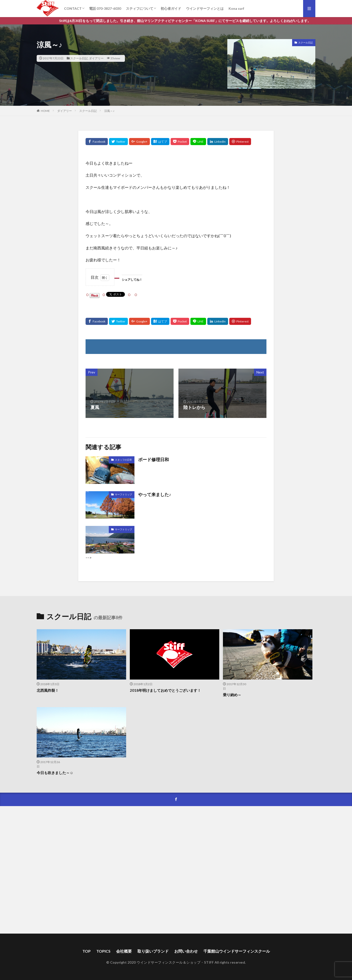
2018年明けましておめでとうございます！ (165, 690)
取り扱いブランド (153, 951)
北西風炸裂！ (48, 690)
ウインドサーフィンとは (205, 8)
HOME (45, 111)
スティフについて (140, 8)
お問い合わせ (186, 951)
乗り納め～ (232, 695)
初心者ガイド (171, 8)
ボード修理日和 (154, 459)
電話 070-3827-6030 (105, 8)
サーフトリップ (123, 494)
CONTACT (73, 8)
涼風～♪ (109, 111)
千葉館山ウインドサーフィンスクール (237, 951)
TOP (87, 951)
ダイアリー (96, 58)
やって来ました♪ (155, 494)
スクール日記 (79, 58)
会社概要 (124, 951)
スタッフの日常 (123, 460)
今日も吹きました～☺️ (55, 773)
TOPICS (103, 951)
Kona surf (236, 8)
